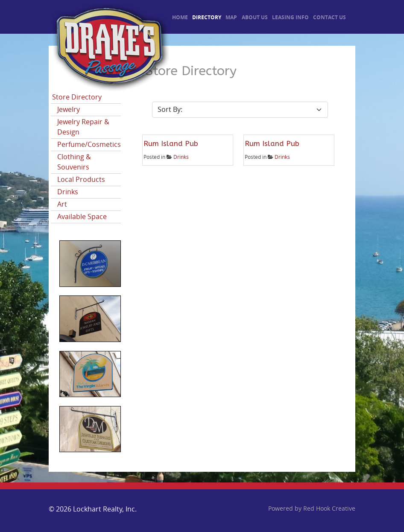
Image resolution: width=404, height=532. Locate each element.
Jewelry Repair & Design (83, 127)
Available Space (82, 217)
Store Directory (77, 97)
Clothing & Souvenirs (74, 162)
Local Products (81, 180)
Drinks (68, 192)
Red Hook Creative (329, 509)
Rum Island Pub (171, 143)
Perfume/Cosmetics (89, 145)
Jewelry (69, 110)
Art (62, 204)
